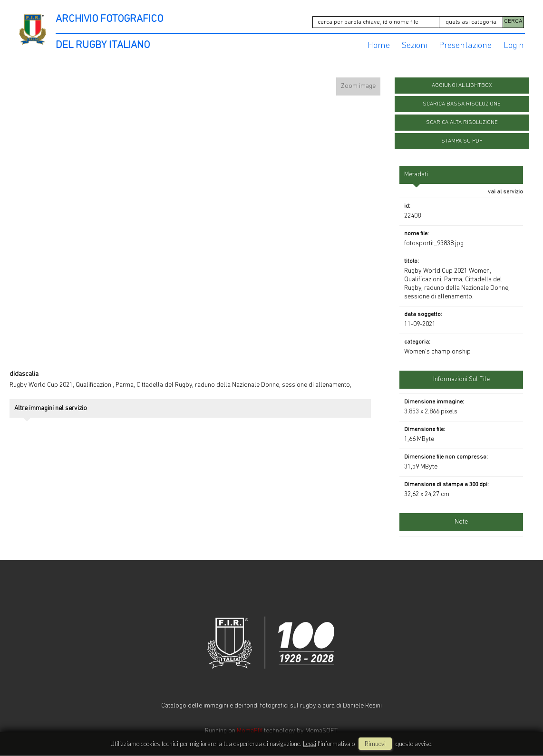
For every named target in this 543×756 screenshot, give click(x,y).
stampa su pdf (462, 136)
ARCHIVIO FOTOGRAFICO (109, 19)
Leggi (310, 744)
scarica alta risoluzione (462, 117)
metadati (416, 169)
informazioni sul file (461, 374)
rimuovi (375, 744)
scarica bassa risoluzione (462, 99)
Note (461, 517)
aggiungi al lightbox (462, 80)
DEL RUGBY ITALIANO (103, 40)
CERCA (513, 20)
